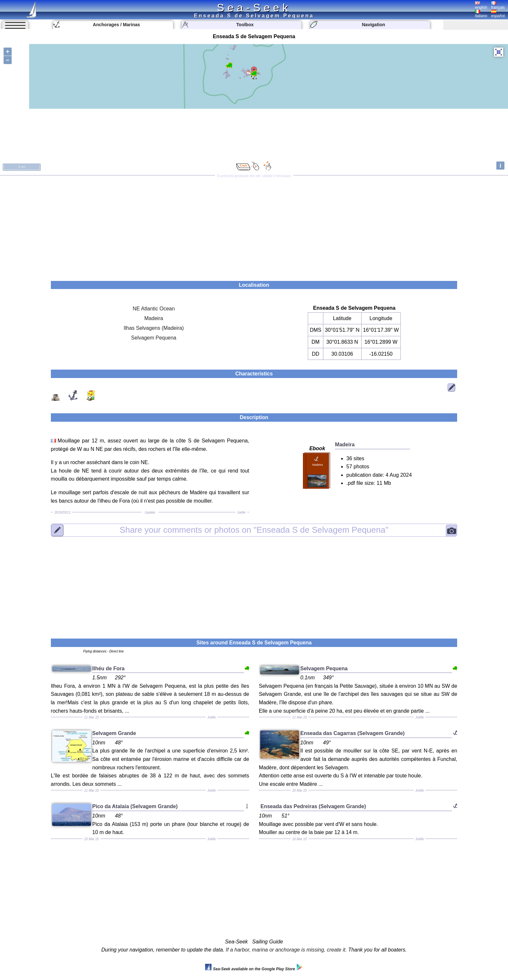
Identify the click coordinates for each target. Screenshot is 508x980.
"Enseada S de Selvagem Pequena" (254, 530)
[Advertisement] (254, 226)
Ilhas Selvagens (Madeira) (154, 328)
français (498, 6)
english (481, 6)
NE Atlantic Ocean (154, 309)
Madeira (154, 318)
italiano (481, 14)
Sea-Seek (254, 7)
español (498, 14)
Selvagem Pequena (154, 338)
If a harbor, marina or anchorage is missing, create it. (286, 950)
